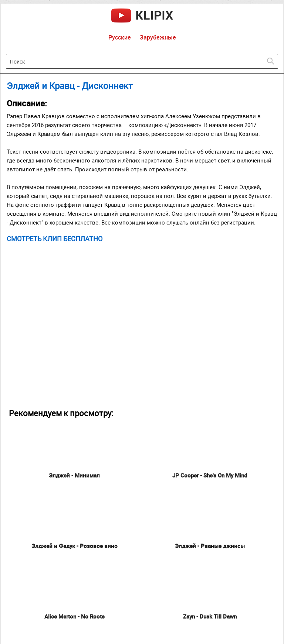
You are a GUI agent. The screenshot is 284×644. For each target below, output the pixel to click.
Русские (120, 37)
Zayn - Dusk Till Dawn (210, 616)
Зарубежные (158, 37)
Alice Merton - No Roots (75, 616)
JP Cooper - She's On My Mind (210, 475)
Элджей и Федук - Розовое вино (75, 546)
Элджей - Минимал (74, 475)
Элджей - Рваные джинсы (210, 546)
